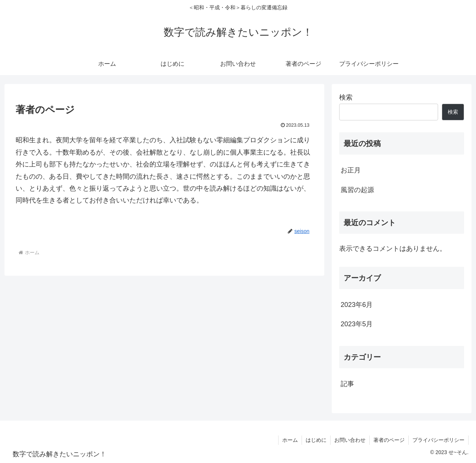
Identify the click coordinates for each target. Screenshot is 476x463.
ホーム (290, 440)
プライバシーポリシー (438, 440)
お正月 (351, 170)
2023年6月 (357, 305)
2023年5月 (357, 324)
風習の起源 (357, 190)
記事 (347, 384)
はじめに (316, 440)
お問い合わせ (350, 440)
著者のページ (389, 440)
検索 (346, 97)
